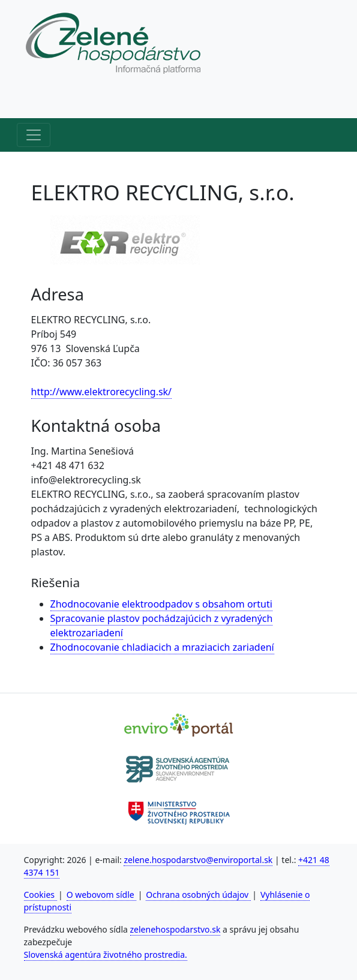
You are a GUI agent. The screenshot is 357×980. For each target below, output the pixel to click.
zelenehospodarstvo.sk (175, 929)
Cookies (40, 895)
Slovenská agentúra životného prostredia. (106, 955)
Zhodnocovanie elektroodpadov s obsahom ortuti (161, 604)
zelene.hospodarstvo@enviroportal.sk (198, 860)
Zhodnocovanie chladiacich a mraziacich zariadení (162, 647)
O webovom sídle (102, 895)
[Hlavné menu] (34, 135)
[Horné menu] (34, 101)
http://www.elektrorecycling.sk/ (102, 392)
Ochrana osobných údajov (198, 895)
